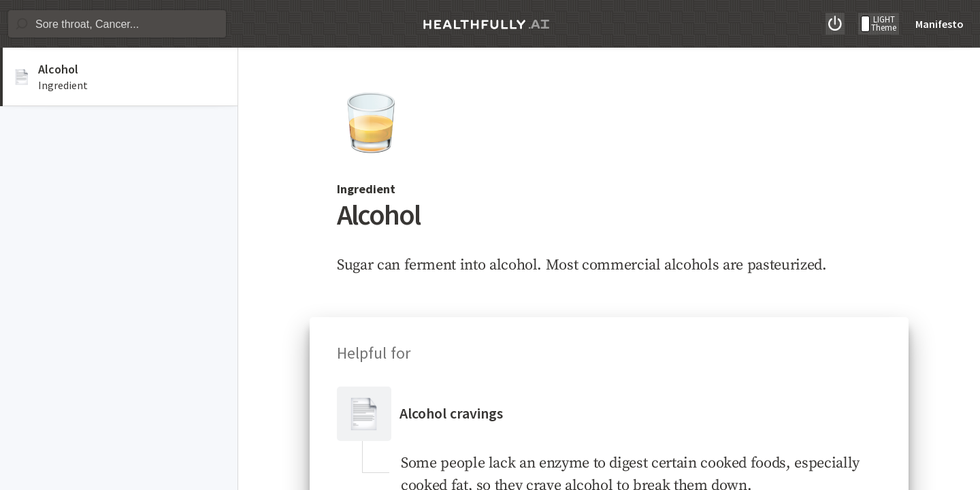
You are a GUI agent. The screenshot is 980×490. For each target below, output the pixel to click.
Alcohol (58, 69)
